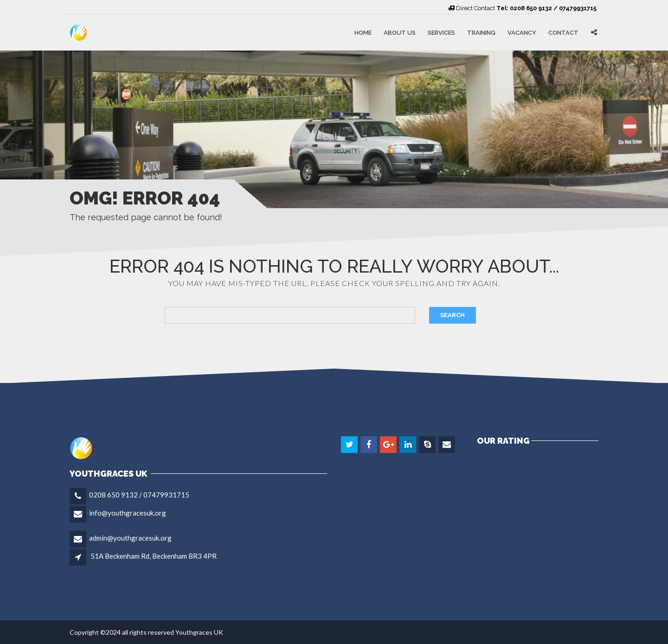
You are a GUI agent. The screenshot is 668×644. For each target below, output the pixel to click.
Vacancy (522, 32)
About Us (400, 32)
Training (481, 32)
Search (453, 315)
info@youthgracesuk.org (128, 513)
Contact (563, 32)
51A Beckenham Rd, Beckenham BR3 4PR (154, 556)
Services (441, 32)
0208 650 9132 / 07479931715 (139, 495)
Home (363, 32)
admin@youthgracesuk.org (130, 538)
